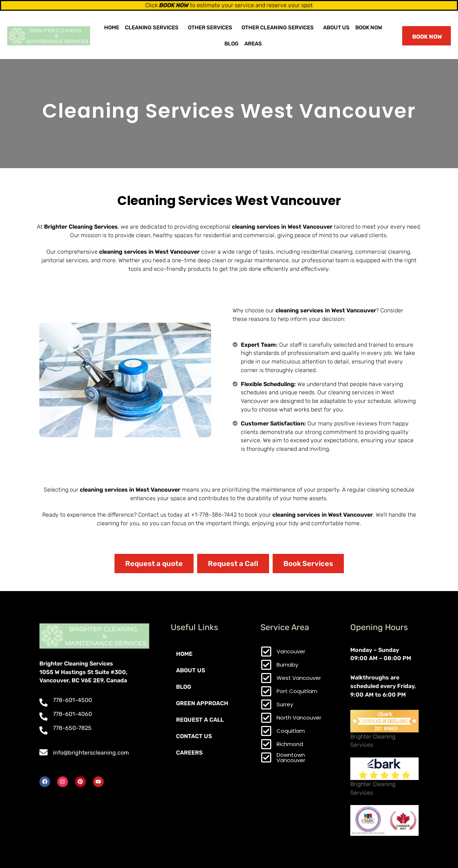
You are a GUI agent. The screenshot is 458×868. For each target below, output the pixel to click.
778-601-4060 (72, 714)
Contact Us (194, 736)
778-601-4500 (72, 700)
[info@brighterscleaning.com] (43, 752)
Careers (189, 753)
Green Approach (202, 703)
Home (112, 28)
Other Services (210, 28)
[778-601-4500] (43, 703)
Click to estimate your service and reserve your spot (229, 5)
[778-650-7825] (43, 730)
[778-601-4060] (43, 716)
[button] (154, 28)
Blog (232, 44)
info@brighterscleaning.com (91, 753)
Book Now (369, 28)
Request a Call (200, 720)
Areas (253, 44)
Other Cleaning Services (278, 28)
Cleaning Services (152, 28)
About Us (336, 28)
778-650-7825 (72, 728)
